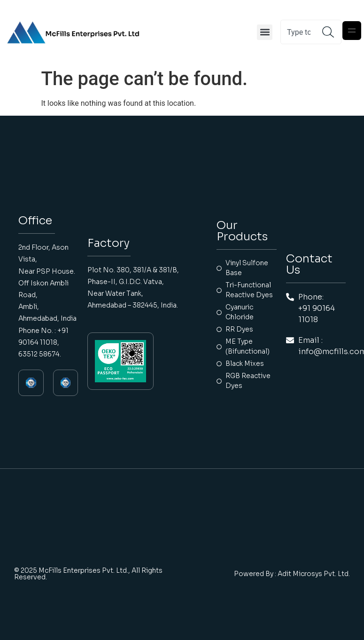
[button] (265, 32)
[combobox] (302, 32)
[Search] (332, 32)
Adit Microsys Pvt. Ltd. (314, 574)
